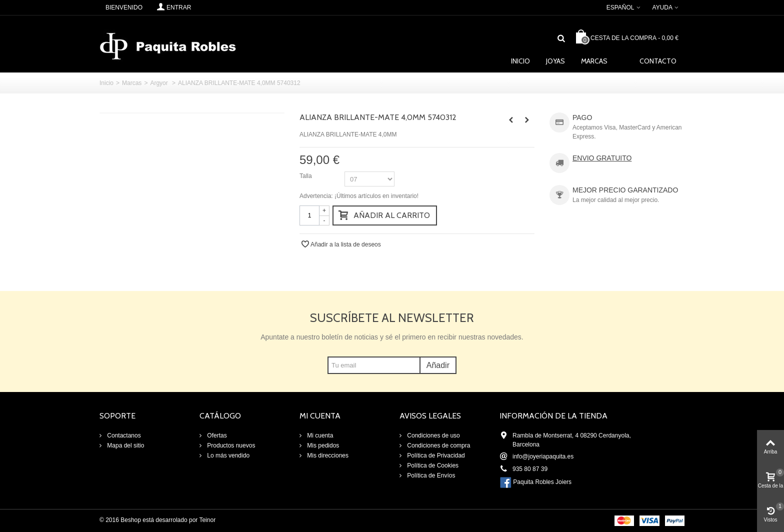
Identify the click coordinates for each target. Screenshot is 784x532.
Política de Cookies (432, 465)
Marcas (594, 61)
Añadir (438, 365)
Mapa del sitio (125, 445)
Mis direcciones (327, 455)
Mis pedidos (322, 445)
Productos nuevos (230, 445)
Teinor (207, 520)
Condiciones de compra (438, 445)
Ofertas (216, 435)
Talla (306, 176)
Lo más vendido (227, 455)
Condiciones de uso (433, 435)
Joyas (555, 61)
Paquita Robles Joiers (542, 482)
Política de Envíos (430, 475)
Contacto (658, 61)
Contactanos (123, 435)
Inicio (520, 61)
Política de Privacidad (435, 455)
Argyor (160, 83)
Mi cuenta (319, 435)
